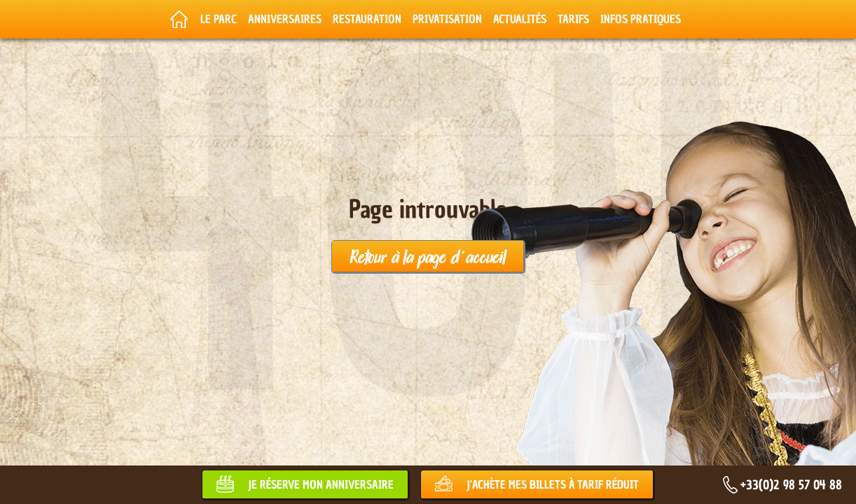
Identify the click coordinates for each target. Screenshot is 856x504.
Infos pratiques (641, 19)
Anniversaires (285, 19)
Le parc (219, 19)
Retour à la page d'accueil (428, 256)
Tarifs (573, 19)
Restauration (367, 19)
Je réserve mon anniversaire (321, 484)
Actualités (520, 19)
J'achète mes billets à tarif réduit (553, 484)
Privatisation (447, 19)
